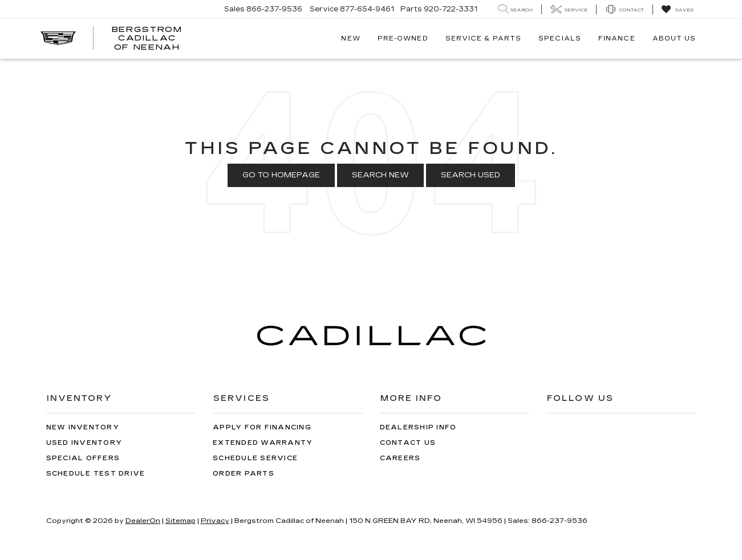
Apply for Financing (262, 427)
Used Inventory (84, 443)
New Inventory (83, 427)
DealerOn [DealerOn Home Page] (143, 521)
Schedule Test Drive (96, 474)
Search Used (471, 175)
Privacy (215, 521)
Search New (380, 175)
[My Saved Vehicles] (677, 10)
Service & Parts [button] (484, 38)
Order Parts (244, 474)
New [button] (350, 38)
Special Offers (83, 458)
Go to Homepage (281, 175)
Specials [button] (560, 38)
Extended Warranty (263, 443)
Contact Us (408, 443)
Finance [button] (617, 38)
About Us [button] (674, 38)
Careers (400, 458)
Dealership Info (418, 427)
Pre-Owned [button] (403, 38)
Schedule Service (255, 458)
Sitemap (181, 521)
